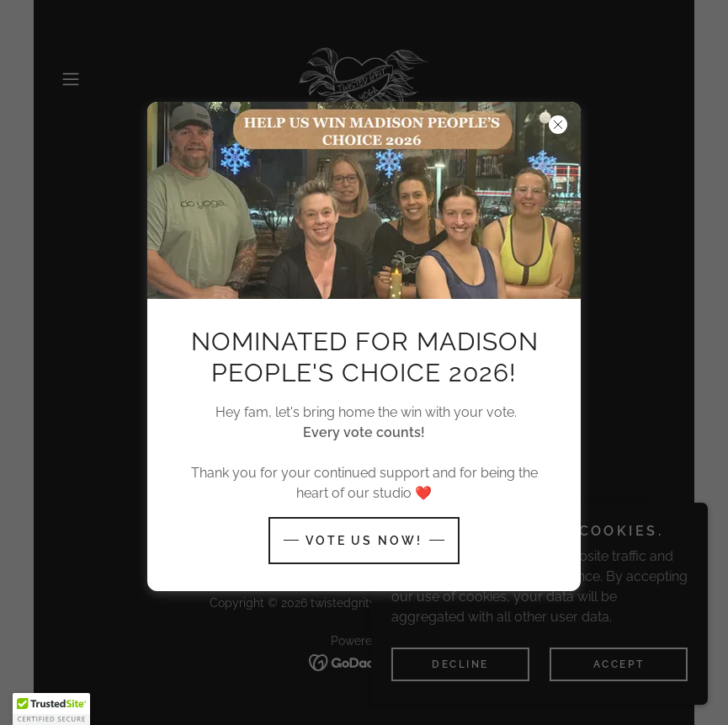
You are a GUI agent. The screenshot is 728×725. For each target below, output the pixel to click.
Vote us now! (364, 541)
